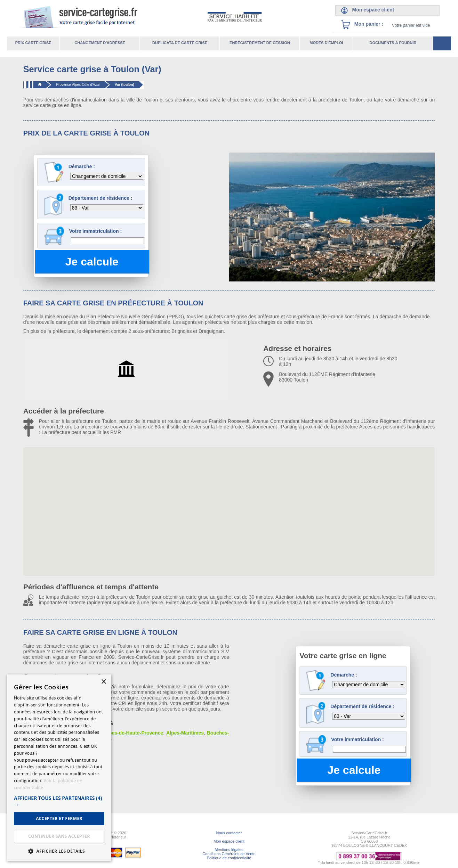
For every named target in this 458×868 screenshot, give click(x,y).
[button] (59, 801)
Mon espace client (229, 841)
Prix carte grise (33, 43)
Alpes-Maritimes (185, 733)
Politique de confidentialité (229, 858)
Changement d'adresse (100, 43)
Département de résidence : (101, 198)
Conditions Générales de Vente (229, 854)
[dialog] (59, 768)
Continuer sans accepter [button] (59, 836)
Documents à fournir (393, 43)
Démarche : (82, 166)
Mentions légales (229, 850)
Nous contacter (229, 833)
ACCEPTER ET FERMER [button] (59, 818)
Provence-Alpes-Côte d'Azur (78, 85)
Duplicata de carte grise (180, 43)
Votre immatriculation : (95, 231)
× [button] (103, 682)
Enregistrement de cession (260, 43)
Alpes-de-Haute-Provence (134, 733)
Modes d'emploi (326, 43)
